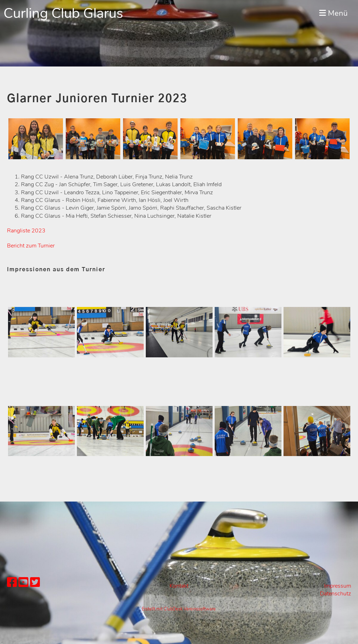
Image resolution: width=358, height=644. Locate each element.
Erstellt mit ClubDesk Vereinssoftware (179, 609)
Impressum (338, 586)
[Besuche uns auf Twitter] (35, 583)
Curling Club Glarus (63, 13)
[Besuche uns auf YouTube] (23, 583)
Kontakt (179, 586)
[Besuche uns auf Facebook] (12, 583)
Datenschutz (335, 594)
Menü (333, 13)
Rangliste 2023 (26, 231)
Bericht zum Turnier (31, 246)
